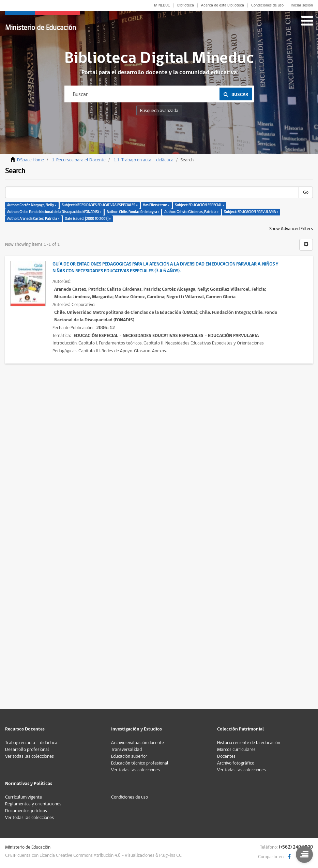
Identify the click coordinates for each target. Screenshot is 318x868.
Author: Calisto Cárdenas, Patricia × (191, 212)
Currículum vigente (24, 797)
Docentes (226, 756)
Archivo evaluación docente (138, 743)
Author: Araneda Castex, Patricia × (33, 219)
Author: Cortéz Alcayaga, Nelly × (32, 205)
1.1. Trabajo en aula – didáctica (143, 160)
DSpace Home (31, 160)
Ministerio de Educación (41, 28)
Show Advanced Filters (291, 229)
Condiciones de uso (267, 5)
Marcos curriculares (236, 750)
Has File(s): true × (156, 205)
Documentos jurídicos (26, 811)
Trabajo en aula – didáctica (31, 743)
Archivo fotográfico (236, 763)
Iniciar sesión (302, 5)
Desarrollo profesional (27, 750)
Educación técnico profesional (140, 763)
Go (306, 192)
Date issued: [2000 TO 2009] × (88, 219)
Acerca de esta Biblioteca (223, 5)
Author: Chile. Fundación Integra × (133, 212)
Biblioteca (186, 5)
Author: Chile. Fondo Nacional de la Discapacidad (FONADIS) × (54, 212)
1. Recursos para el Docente (79, 160)
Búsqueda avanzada (159, 111)
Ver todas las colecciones (29, 756)
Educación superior (129, 756)
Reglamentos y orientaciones (33, 804)
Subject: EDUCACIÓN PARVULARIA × (251, 212)
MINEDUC (162, 5)
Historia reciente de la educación (249, 743)
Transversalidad (126, 750)
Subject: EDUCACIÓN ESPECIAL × (200, 205)
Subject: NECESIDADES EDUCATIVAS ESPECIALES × (100, 205)
